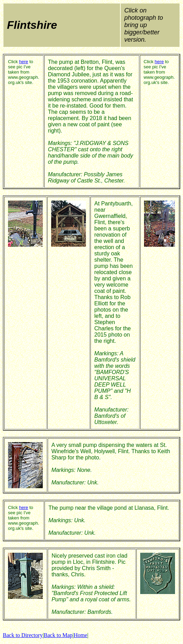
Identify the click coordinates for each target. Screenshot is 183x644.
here (24, 62)
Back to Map (58, 635)
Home (81, 635)
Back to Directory (23, 635)
